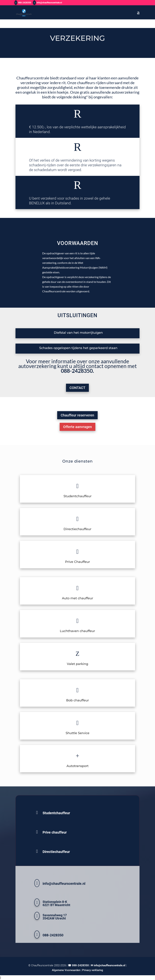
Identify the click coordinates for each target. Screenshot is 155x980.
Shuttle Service (77, 733)
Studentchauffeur (77, 496)
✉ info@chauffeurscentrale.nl (108, 965)
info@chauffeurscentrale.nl (64, 884)
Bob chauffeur (77, 700)
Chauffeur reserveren (77, 415)
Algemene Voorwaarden (66, 970)
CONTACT (77, 388)
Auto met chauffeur (77, 598)
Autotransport (77, 766)
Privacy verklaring (93, 970)
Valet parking (77, 664)
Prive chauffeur (55, 832)
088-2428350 (25, 3)
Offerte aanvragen (77, 427)
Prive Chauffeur (77, 562)
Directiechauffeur (77, 529)
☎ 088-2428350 (78, 965)
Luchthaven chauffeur (77, 631)
